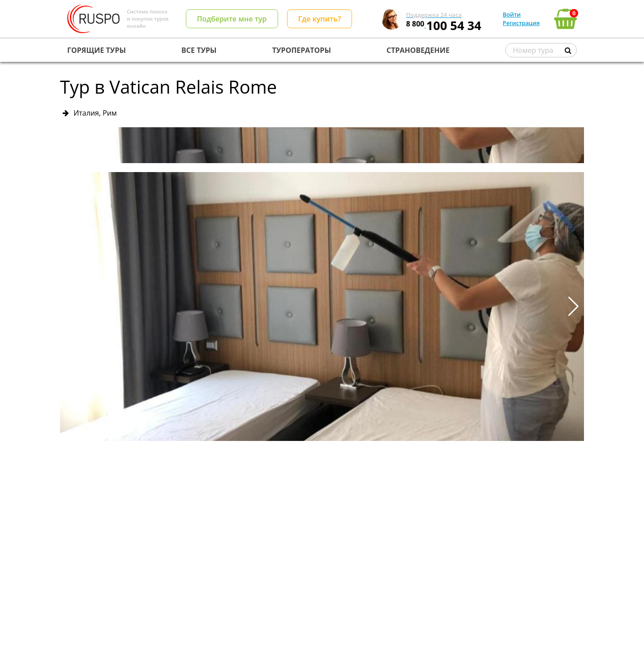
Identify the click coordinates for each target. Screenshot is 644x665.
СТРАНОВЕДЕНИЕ (418, 50)
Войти (512, 14)
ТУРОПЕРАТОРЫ (302, 50)
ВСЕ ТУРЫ (199, 50)
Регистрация (521, 23)
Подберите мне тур (232, 19)
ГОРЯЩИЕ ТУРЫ (97, 50)
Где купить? (320, 19)
